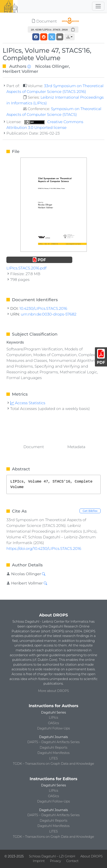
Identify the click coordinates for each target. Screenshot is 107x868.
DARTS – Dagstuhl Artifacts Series (54, 742)
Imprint (39, 861)
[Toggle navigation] (98, 6)
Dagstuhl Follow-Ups (53, 728)
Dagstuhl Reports (54, 748)
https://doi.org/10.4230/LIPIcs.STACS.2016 (44, 548)
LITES (53, 758)
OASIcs (54, 723)
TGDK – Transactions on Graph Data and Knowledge (53, 764)
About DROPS (92, 856)
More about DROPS (54, 691)
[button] (69, 37)
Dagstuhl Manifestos (53, 753)
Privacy (55, 861)
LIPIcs (54, 718)
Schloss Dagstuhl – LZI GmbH (52, 856)
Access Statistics (28, 403)
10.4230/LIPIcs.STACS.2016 (43, 308)
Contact (72, 861)
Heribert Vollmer (20, 71)
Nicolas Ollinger (52, 66)
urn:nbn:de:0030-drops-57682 (49, 314)
